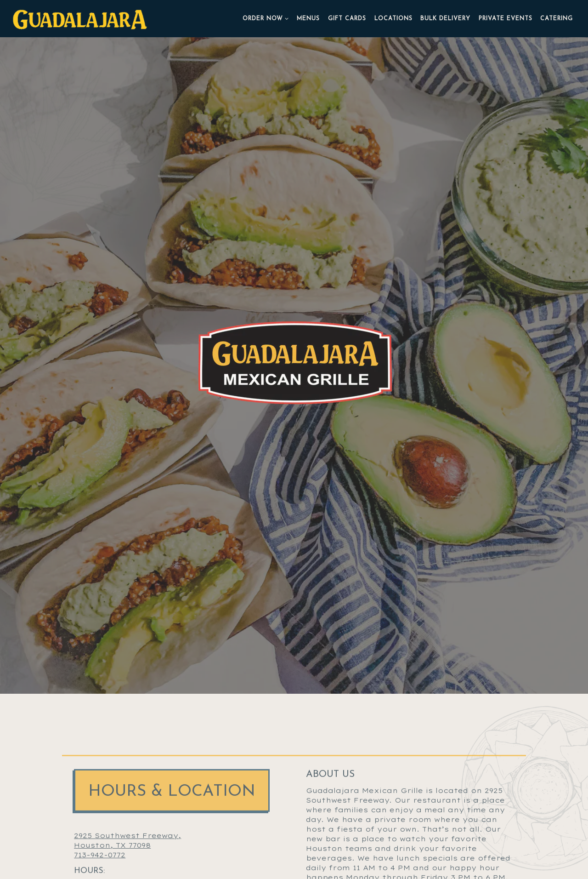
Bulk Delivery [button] (445, 19)
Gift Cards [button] (347, 19)
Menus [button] (308, 19)
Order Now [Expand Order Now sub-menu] (266, 18)
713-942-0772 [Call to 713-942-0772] (100, 795)
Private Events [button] (506, 19)
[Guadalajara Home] (81, 18)
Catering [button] (557, 19)
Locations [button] (393, 19)
